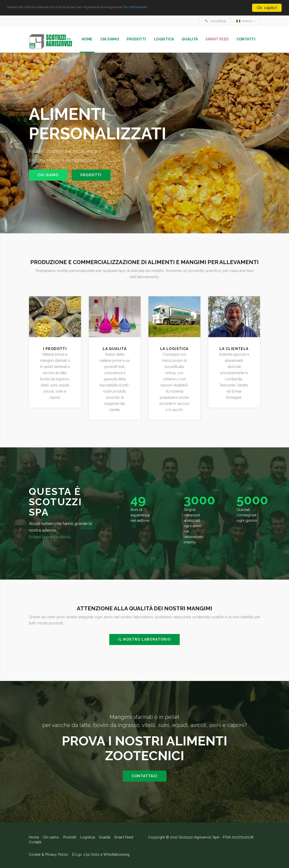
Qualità (190, 39)
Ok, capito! (267, 8)
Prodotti (136, 39)
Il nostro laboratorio (144, 641)
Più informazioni (172, 8)
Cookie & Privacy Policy (48, 856)
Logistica (164, 39)
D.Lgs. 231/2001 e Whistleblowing (101, 856)
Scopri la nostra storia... (50, 538)
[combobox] (246, 21)
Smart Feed (217, 39)
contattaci (145, 777)
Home (87, 39)
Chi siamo (110, 39)
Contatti (246, 39)
